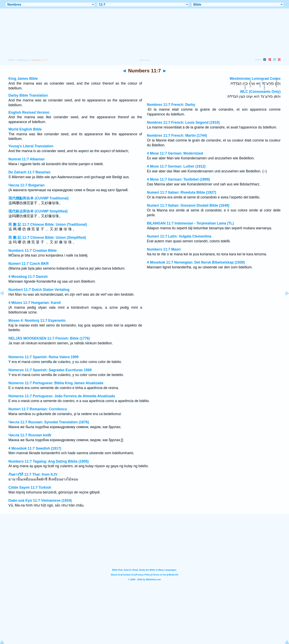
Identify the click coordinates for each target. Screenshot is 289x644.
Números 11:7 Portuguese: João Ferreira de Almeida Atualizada (62, 396)
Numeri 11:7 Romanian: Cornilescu (38, 409)
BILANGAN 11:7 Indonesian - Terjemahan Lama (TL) (190, 223)
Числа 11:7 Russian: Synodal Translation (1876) (49, 422)
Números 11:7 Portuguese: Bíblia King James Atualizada (56, 383)
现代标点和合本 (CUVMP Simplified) (38, 211)
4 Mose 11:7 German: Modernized (175, 153)
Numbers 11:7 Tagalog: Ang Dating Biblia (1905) (49, 461)
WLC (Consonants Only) (260, 92)
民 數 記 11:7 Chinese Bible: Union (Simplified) (47, 238)
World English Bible (25, 129)
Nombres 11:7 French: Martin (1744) (177, 135)
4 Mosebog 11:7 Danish (28, 277)
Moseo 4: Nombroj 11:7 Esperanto (37, 320)
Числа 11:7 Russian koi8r (30, 435)
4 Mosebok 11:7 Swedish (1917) (35, 448)
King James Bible (23, 79)
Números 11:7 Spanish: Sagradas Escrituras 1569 (50, 370)
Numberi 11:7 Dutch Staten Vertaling (39, 290)
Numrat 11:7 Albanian (26, 159)
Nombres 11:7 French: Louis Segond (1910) (183, 122)
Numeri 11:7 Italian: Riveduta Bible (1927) (182, 192)
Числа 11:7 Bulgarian (26, 185)
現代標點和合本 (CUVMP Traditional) (39, 198)
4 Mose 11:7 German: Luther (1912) (176, 166)
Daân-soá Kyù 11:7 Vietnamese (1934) (40, 500)
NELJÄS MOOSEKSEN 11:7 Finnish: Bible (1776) (49, 338)
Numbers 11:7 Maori (164, 249)
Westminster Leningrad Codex (255, 79)
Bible (11, 60)
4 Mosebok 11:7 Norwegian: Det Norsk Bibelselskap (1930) (196, 262)
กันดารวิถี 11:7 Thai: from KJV (33, 474)
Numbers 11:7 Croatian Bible (33, 251)
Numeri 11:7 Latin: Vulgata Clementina (179, 236)
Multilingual (23, 60)
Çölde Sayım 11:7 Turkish (30, 487)
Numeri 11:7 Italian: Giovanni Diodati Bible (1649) (188, 205)
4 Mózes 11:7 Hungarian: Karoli (35, 303)
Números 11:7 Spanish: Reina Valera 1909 (43, 357)
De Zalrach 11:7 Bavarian (29, 172)
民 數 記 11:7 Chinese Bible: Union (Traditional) (48, 224)
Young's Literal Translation (31, 146)
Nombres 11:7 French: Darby (171, 105)
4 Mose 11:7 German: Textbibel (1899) (178, 179)
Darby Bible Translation (28, 95)
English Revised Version (29, 112)
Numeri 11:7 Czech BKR (28, 264)
